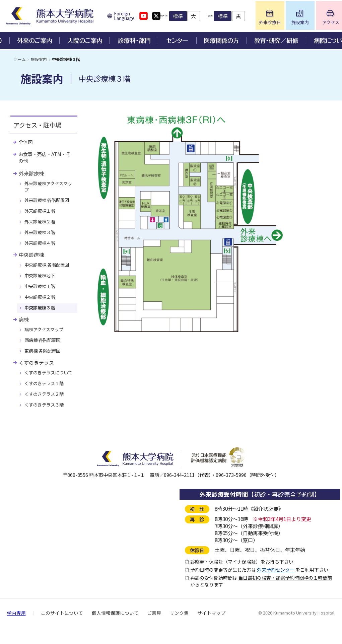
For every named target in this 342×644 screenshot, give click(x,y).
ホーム (20, 59)
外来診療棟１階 (41, 214)
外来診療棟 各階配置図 (49, 203)
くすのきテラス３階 (46, 421)
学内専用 (16, 630)
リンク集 (179, 630)
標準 (209, 17)
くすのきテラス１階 (46, 399)
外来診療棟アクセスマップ (48, 189)
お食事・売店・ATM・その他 (47, 159)
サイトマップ (211, 630)
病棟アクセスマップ (46, 337)
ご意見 (154, 630)
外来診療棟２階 (41, 226)
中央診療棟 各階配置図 (49, 270)
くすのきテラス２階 (46, 410)
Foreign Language (129, 17)
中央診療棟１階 (41, 292)
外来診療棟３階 (41, 237)
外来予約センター (276, 586)
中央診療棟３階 (41, 314)
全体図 (26, 143)
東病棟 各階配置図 (44, 359)
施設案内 (39, 59)
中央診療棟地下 (41, 281)
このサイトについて (62, 630)
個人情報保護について (115, 630)
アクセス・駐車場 (39, 125)
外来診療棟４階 (41, 248)
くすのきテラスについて (48, 385)
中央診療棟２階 (41, 303)
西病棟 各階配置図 (44, 348)
